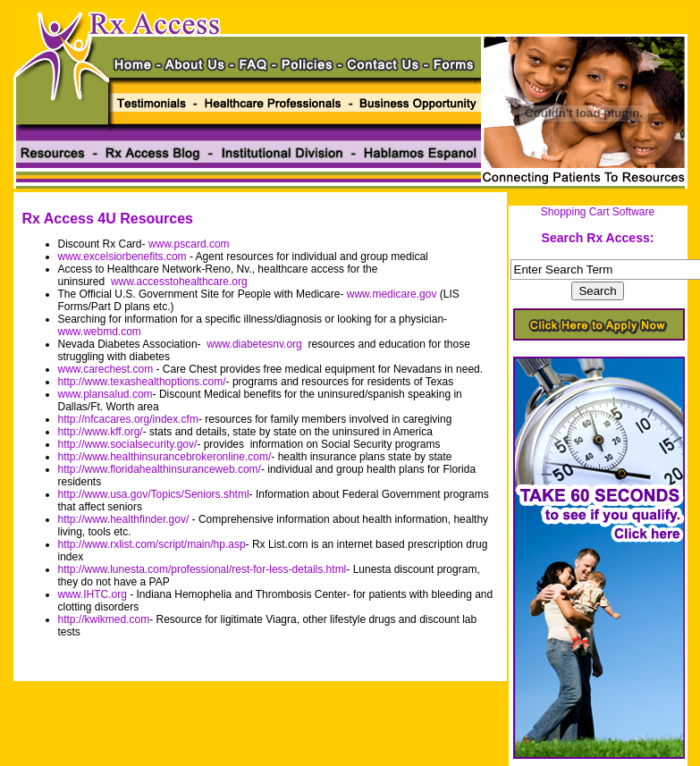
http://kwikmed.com (104, 619)
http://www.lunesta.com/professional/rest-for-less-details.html (202, 569)
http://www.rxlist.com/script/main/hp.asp (152, 544)
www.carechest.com (106, 369)
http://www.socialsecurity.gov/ (128, 444)
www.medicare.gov (392, 294)
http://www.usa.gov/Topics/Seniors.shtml (154, 494)
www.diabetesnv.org (254, 344)
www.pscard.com (189, 244)
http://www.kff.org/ (101, 432)
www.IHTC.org (93, 594)
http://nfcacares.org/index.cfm (128, 419)
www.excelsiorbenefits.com (122, 257)
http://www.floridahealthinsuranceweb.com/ (160, 469)
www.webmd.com (100, 332)
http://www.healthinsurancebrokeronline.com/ (165, 457)
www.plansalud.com (105, 394)
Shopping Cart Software (598, 212)
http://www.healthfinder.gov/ (124, 519)
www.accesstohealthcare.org (179, 282)
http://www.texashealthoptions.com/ (142, 382)
